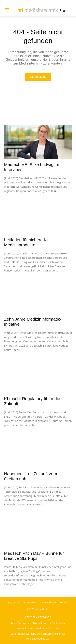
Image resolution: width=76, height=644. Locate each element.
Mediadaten (49, 603)
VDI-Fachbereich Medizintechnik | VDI (38, 628)
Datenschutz (31, 603)
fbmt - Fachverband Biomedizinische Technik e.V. (38, 623)
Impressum (14, 603)
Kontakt (64, 603)
